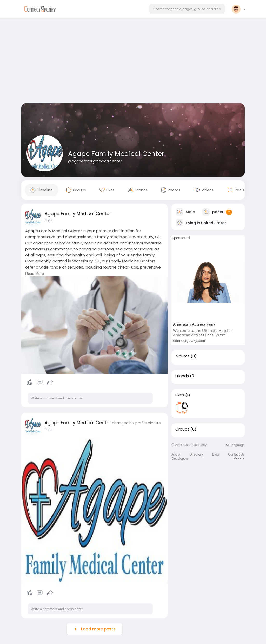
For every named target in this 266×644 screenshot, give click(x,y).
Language (235, 445)
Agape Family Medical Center (116, 154)
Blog (216, 454)
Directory (196, 454)
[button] (187, 9)
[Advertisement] (133, 62)
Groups (182, 429)
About (176, 454)
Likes (180, 395)
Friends (182, 376)
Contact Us (236, 454)
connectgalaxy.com (189, 341)
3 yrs (49, 220)
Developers (180, 458)
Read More (35, 274)
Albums (182, 356)
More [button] (239, 458)
